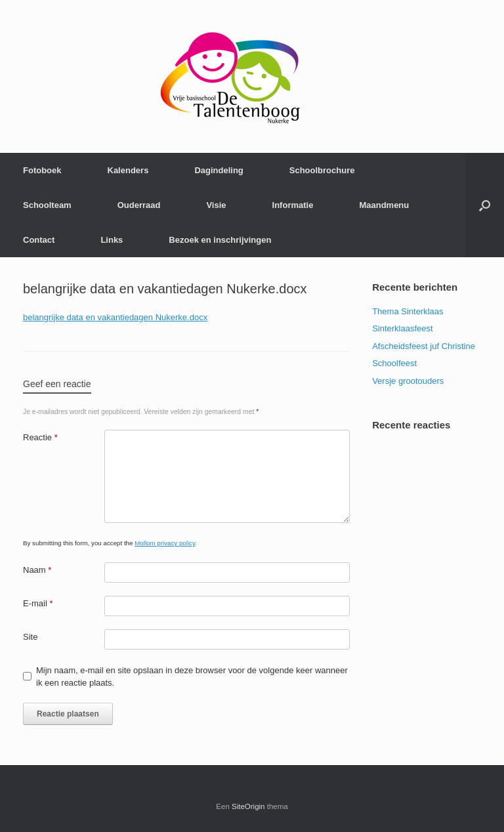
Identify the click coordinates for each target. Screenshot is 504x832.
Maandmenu (384, 205)
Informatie (293, 205)
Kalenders (128, 170)
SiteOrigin (248, 806)
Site (30, 637)
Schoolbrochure (322, 170)
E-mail (38, 603)
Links (112, 240)
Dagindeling (219, 170)
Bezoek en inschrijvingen (220, 240)
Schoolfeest (394, 363)
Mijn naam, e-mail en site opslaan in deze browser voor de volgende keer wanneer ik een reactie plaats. (192, 677)
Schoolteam (47, 205)
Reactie (40, 437)
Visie (216, 205)
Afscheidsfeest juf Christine (424, 346)
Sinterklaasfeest (403, 328)
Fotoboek (42, 170)
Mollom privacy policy (165, 543)
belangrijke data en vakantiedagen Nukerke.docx (115, 317)
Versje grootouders (408, 381)
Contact (39, 240)
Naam (37, 570)
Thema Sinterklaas (408, 311)
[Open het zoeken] (485, 205)
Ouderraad (139, 205)
